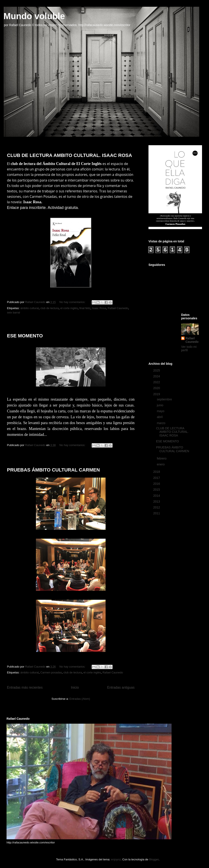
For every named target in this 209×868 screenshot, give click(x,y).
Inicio (75, 687)
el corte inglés (69, 308)
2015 (157, 490)
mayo (161, 411)
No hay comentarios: (73, 302)
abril (160, 417)
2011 (157, 513)
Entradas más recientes (25, 687)
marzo (161, 423)
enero (161, 464)
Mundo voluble (34, 16)
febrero (162, 458)
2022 (157, 382)
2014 (157, 496)
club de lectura (50, 308)
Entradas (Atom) (80, 699)
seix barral (13, 312)
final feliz (85, 308)
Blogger (154, 859)
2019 (157, 394)
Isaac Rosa (99, 308)
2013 (157, 501)
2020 (157, 388)
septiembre (165, 399)
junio (160, 405)
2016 (157, 484)
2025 (157, 370)
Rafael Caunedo (118, 308)
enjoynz (116, 859)
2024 (157, 376)
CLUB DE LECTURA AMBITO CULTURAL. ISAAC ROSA (69, 155)
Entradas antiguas (121, 687)
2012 (157, 507)
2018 (157, 472)
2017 (157, 478)
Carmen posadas (51, 672)
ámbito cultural (29, 308)
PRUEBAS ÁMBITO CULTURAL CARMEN (53, 470)
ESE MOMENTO (25, 336)
